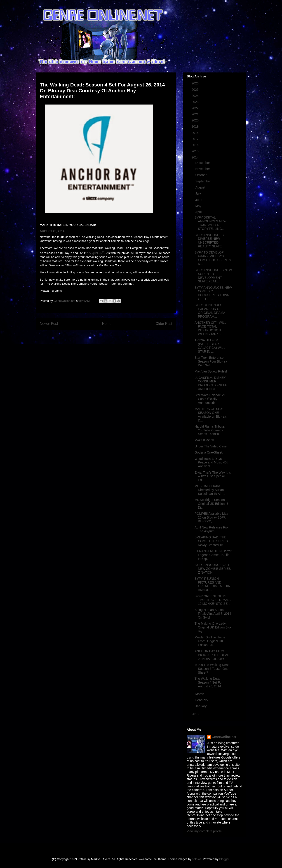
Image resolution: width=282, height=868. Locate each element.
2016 (196, 145)
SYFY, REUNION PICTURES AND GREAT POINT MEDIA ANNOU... (212, 584)
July (199, 193)
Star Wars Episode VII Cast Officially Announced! (210, 399)
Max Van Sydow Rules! (211, 371)
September (203, 181)
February (202, 700)
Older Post (164, 324)
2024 (196, 96)
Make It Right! (204, 440)
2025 (196, 90)
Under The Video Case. (211, 446)
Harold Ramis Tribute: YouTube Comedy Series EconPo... (210, 430)
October (201, 175)
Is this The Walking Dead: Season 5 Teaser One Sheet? (213, 669)
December (203, 163)
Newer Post (49, 324)
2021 (196, 114)
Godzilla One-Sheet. (209, 452)
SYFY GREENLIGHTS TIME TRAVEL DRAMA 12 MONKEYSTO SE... (213, 600)
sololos (197, 859)
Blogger (224, 859)
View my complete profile (204, 831)
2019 (196, 126)
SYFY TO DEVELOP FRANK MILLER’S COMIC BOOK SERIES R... (213, 258)
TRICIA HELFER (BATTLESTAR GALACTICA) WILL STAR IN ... (210, 346)
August (201, 187)
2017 (196, 139)
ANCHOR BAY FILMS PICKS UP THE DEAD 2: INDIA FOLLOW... (212, 655)
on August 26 (94, 253)
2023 (196, 102)
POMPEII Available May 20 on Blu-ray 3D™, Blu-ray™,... (211, 517)
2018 (196, 133)
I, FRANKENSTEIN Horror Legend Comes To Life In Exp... (213, 555)
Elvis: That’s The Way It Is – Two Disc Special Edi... (213, 476)
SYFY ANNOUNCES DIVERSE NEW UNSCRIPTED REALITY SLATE (209, 241)
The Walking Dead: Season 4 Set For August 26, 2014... (209, 682)
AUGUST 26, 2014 (52, 231)
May (199, 206)
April (199, 212)
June (199, 200)
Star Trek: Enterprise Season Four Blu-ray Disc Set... (211, 361)
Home (107, 324)
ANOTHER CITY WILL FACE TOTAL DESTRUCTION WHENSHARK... (210, 328)
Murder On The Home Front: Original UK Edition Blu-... (210, 641)
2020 (196, 120)
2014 (196, 157)
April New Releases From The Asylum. (213, 529)
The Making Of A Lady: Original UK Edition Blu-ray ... (213, 627)
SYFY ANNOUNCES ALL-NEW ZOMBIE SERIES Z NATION (213, 569)
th (103, 252)
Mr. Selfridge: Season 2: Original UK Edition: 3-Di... (212, 504)
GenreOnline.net (224, 737)
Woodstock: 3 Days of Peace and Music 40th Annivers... (212, 463)
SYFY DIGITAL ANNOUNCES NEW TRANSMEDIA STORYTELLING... (210, 223)
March (200, 694)
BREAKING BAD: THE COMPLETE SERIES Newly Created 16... (211, 541)
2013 (196, 714)
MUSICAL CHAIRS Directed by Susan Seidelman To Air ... (210, 490)
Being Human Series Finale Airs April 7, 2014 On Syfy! (213, 614)
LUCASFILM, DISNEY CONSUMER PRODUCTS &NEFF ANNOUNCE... (211, 383)
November (203, 169)
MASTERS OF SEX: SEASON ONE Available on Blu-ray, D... (211, 414)
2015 (196, 151)
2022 (196, 108)
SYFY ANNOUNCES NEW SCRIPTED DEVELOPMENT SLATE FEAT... (213, 276)
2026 (196, 83)
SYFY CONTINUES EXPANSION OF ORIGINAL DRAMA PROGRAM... (210, 311)
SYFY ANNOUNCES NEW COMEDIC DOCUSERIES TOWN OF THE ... (213, 293)
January (201, 706)
